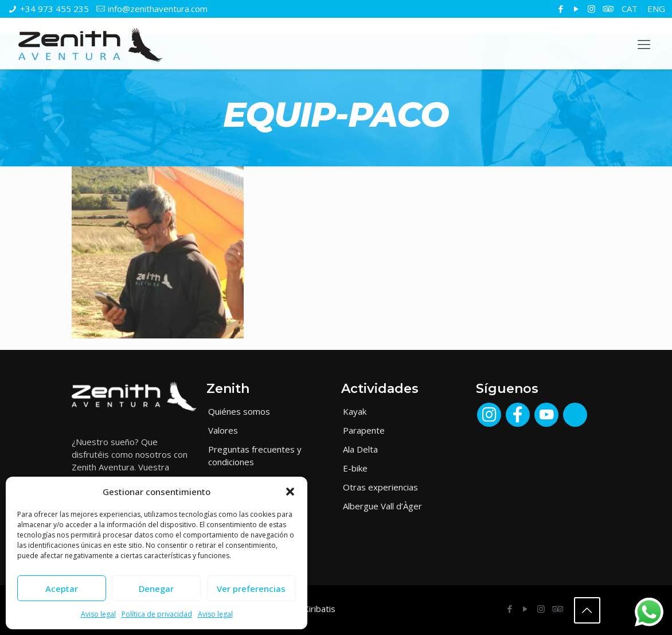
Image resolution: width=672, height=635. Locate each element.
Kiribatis (319, 609)
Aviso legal (98, 614)
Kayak (355, 411)
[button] (290, 492)
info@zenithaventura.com (158, 9)
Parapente (364, 430)
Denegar (156, 589)
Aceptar (62, 589)
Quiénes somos (239, 411)
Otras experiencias (380, 487)
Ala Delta (360, 449)
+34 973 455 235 (54, 9)
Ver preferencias (251, 589)
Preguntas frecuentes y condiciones (255, 455)
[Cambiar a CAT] (630, 9)
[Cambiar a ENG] (656, 9)
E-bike (355, 468)
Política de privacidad (157, 614)
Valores (223, 430)
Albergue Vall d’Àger (382, 506)
